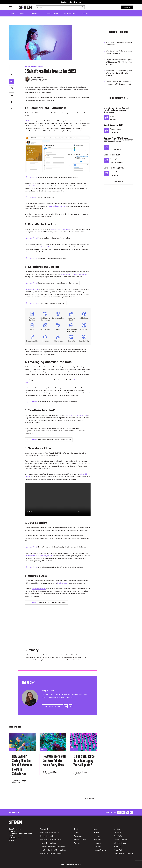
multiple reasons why (39, 589)
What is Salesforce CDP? (41, 197)
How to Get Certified (47, 836)
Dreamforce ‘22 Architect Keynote (76, 415)
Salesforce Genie (31, 121)
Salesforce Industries (32, 289)
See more (117, 181)
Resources (84, 13)
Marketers (97, 840)
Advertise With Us (120, 843)
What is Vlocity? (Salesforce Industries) (46, 303)
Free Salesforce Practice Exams (51, 840)
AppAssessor (35, 13)
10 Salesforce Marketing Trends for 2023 (46, 258)
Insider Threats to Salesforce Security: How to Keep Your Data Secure (56, 547)
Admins (27, 66)
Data (42, 66)
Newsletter (127, 7)
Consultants (98, 843)
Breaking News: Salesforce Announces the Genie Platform (52, 177)
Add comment (90, 798)
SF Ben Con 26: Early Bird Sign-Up (71, 2)
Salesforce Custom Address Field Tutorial (46, 602)
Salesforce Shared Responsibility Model (38, 556)
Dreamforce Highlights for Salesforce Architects (49, 440)
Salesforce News (52, 13)
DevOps (96, 833)
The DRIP (70, 697)
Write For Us (118, 836)
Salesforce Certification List (50, 833)
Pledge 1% (117, 847)
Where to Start (45, 829)
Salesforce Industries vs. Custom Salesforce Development (52, 283)
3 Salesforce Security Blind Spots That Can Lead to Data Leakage (54, 567)
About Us (117, 829)
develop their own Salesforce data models (76, 274)
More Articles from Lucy (53, 706)
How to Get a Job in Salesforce (51, 854)
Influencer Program (120, 840)
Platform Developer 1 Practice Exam (54, 850)
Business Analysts (100, 850)
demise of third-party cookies (61, 229)
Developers (98, 836)
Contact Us (118, 833)
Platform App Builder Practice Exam (54, 847)
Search (83, 7)
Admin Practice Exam (49, 843)
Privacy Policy (118, 850)
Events (11, 13)
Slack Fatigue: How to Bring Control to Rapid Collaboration (52, 402)
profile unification (45, 247)
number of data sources (57, 206)
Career (22, 13)
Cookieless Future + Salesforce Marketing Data (48, 238)
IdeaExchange (62, 583)
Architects (35, 66)
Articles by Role (69, 13)
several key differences (33, 186)
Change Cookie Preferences (123, 854)
